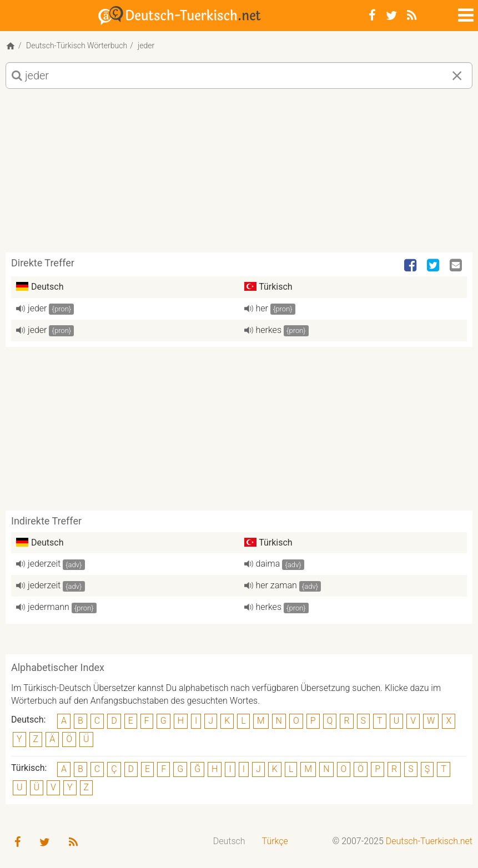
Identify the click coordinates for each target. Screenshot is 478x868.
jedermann (49, 607)
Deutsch (229, 841)
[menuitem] (229, 842)
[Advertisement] (239, 175)
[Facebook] (372, 16)
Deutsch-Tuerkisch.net (429, 841)
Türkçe (275, 841)
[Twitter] (391, 16)
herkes (269, 330)
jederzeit (44, 564)
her (262, 308)
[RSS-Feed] (412, 16)
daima (268, 564)
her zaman (276, 585)
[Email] (457, 266)
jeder (37, 308)
